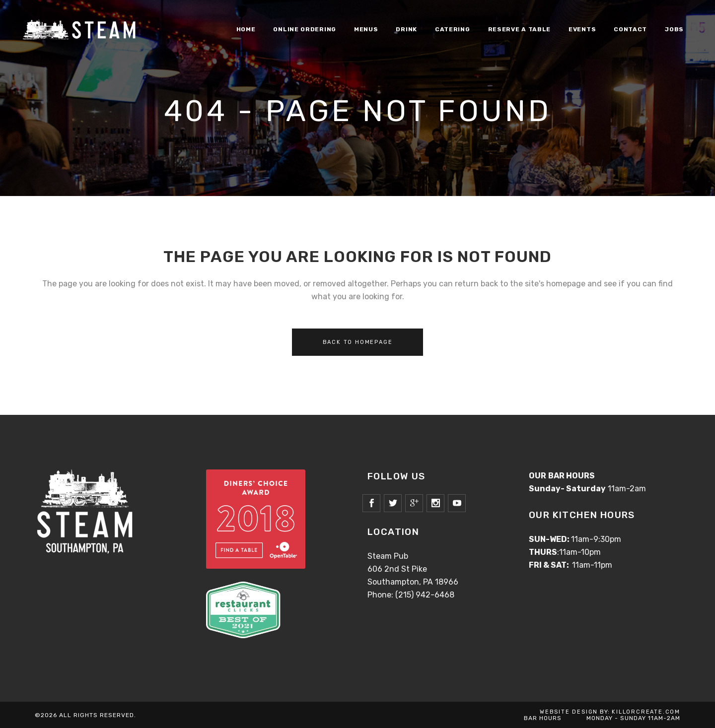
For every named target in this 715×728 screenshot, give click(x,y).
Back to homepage (358, 342)
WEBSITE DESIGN (569, 712)
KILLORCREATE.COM (646, 712)
